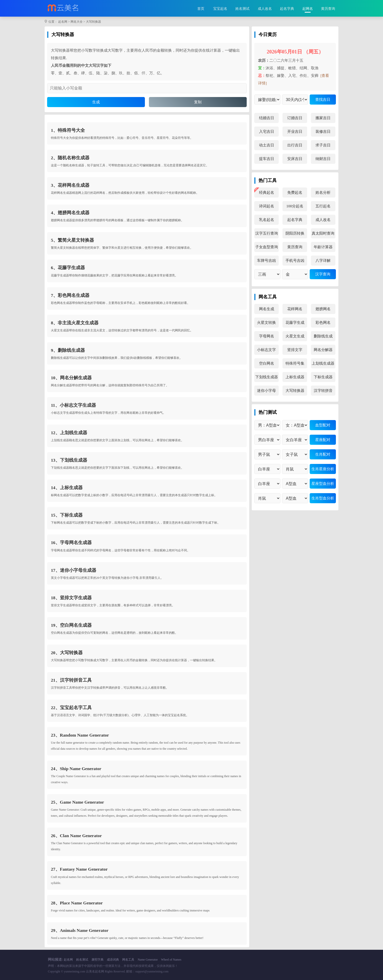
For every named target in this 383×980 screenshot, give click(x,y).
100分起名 (295, 206)
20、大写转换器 (67, 653)
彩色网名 (323, 323)
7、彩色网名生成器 (70, 295)
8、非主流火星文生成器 (75, 323)
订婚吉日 (295, 118)
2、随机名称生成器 (70, 158)
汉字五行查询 (267, 233)
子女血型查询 (267, 247)
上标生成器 (295, 377)
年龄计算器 (323, 247)
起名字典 (287, 9)
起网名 (308, 9)
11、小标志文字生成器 (73, 405)
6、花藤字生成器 (68, 268)
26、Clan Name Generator (76, 836)
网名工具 (128, 960)
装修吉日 (323, 132)
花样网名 (295, 309)
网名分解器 (323, 350)
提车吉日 (267, 159)
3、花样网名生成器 (70, 185)
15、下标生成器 (67, 515)
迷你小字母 (266, 391)
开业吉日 (295, 132)
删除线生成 (323, 336)
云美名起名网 (95, 971)
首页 (201, 9)
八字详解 (323, 261)
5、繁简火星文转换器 (72, 240)
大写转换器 (93, 22)
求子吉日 (323, 145)
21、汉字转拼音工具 (71, 680)
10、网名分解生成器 (71, 378)
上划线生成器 (323, 363)
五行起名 (323, 206)
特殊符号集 (295, 363)
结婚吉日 (267, 118)
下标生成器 (323, 377)
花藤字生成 (295, 323)
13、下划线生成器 (69, 460)
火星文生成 (295, 336)
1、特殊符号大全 (68, 130)
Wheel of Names (171, 960)
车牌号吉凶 (266, 261)
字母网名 (267, 336)
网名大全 (77, 22)
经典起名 (267, 193)
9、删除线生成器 (68, 350)
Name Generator (148, 960)
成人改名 (265, 9)
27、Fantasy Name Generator (79, 869)
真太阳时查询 (323, 233)
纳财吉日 (323, 159)
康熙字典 (98, 960)
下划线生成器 (267, 377)
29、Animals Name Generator (80, 930)
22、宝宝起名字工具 (71, 708)
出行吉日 (295, 145)
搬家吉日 (323, 118)
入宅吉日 (267, 132)
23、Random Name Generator (80, 735)
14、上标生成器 (67, 488)
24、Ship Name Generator (76, 769)
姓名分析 (323, 193)
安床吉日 (295, 159)
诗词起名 (267, 206)
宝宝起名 (220, 9)
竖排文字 (295, 350)
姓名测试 (242, 9)
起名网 (63, 22)
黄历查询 (328, 9)
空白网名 (267, 363)
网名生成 (267, 309)
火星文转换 (266, 323)
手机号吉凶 (295, 261)
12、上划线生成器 (69, 433)
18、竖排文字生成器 (71, 598)
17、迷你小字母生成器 (74, 570)
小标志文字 (266, 350)
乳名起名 (267, 220)
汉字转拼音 (323, 391)
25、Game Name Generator (77, 802)
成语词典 (113, 960)
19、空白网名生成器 (71, 625)
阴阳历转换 (295, 233)
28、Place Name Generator (77, 903)
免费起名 (295, 193)
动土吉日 (267, 145)
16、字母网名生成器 (71, 543)
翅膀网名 (323, 309)
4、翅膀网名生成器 (70, 213)
